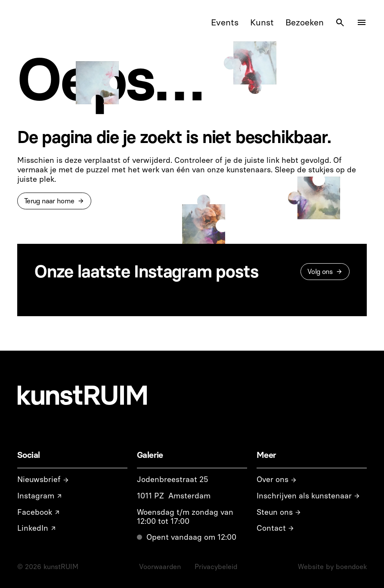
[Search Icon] (340, 22)
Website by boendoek (332, 567)
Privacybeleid (216, 567)
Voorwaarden (160, 567)
